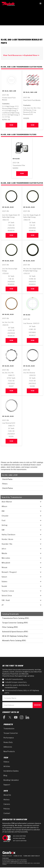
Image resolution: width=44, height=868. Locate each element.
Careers (7, 804)
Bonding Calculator (11, 780)
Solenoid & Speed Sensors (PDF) (15, 632)
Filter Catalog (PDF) (10, 627)
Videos (6, 762)
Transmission (9, 729)
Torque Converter (11, 733)
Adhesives (8, 747)
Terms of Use (18, 856)
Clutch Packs (7, 479)
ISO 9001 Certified (19, 838)
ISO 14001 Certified (19, 836)
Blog (5, 775)
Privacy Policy (7, 856)
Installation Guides (11, 771)
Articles (7, 766)
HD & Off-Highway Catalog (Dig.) (15, 636)
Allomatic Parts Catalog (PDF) (14, 640)
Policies (7, 809)
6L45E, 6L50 (9, 207)
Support (7, 785)
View (11, 125)
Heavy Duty (8, 742)
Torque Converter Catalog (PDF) (15, 623)
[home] (9, 4)
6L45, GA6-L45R (10, 91)
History (7, 800)
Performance (9, 738)
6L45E (18, 159)
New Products (9, 751)
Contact (7, 813)
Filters (5, 484)
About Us (7, 795)
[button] (41, 4)
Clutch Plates (7, 488)
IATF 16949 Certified (20, 841)
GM (3, 91)
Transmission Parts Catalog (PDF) (15, 618)
